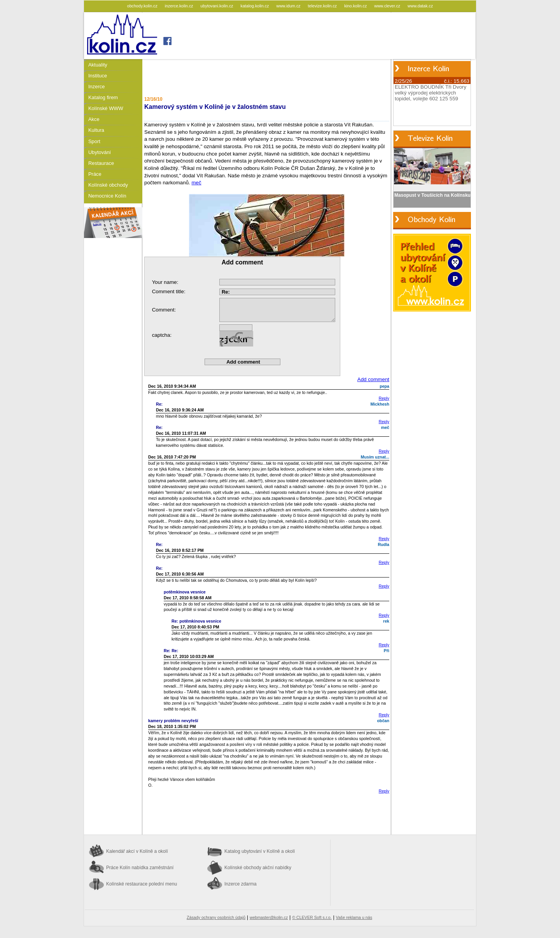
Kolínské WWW (106, 108)
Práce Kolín (140, 868)
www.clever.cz (388, 6)
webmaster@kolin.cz (269, 917)
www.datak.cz (420, 6)
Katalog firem (103, 97)
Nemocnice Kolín (107, 196)
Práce (95, 174)
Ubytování (100, 152)
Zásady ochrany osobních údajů (216, 917)
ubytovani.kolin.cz (218, 6)
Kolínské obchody (108, 185)
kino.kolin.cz (356, 6)
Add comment (373, 379)
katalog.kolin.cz (255, 6)
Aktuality (98, 65)
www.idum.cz (289, 6)
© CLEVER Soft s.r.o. (312, 917)
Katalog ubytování (260, 851)
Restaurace (101, 163)
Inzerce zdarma (241, 884)
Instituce (98, 76)
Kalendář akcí (137, 851)
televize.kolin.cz (323, 6)
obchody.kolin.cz (143, 6)
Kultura (96, 130)
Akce (94, 119)
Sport (94, 141)
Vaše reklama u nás (354, 917)
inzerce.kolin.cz (180, 6)
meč (197, 183)
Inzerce (96, 87)
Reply (384, 398)
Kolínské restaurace (142, 884)
